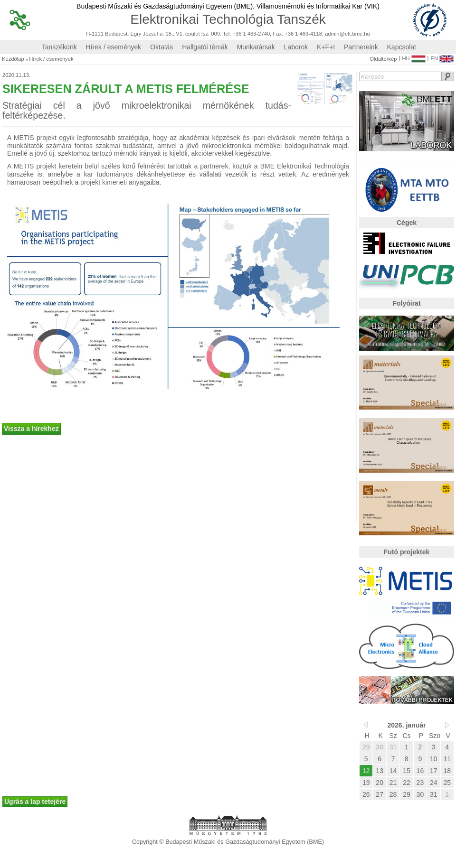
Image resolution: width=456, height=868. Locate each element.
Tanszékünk (59, 47)
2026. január (407, 725)
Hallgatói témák (205, 47)
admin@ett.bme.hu (347, 34)
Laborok (296, 47)
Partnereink (361, 47)
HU (413, 56)
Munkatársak (256, 47)
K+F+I (326, 47)
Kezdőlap (13, 59)
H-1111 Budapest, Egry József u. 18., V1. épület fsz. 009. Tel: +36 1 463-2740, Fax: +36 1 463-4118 (204, 34)
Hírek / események (114, 47)
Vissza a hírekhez (31, 429)
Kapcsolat (402, 47)
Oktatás (161, 47)
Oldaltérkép (383, 59)
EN (442, 56)
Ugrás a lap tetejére (35, 802)
